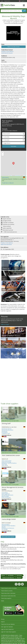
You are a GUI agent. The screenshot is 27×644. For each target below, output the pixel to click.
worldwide (11, 575)
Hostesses (5, 431)
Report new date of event (14, 47)
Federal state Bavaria (8, 578)
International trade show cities (8, 596)
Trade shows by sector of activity (9, 588)
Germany (19, 575)
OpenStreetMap (18, 176)
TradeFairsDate (8, 5)
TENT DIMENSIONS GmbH (11, 455)
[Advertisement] (13, 200)
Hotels (3, 601)
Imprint (3, 622)
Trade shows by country (7, 591)
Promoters (5, 432)
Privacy (3, 619)
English (23, 1)
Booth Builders (6, 525)
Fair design (5, 529)
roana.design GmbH (9, 519)
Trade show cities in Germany (8, 593)
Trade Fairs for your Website (8, 624)
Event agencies (6, 494)
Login (2, 1)
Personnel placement (7, 430)
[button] (13, 163)
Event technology (6, 462)
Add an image (5, 324)
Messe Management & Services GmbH (13, 488)
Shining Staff (6, 423)
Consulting (5, 493)
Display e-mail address (7, 51)
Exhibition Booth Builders (9, 526)
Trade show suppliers (6, 598)
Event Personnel (6, 497)
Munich (19, 578)
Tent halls (4, 464)
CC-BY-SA (25, 176)
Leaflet (11, 176)
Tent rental (5, 466)
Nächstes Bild (25, 445)
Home (3, 575)
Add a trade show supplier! (8, 537)
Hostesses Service (7, 429)
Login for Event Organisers (7, 629)
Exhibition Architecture (8, 528)
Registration (7, 1)
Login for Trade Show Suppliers (9, 632)
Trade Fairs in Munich (8, 183)
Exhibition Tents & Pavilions (9, 463)
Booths (4, 527)
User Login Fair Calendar (7, 627)
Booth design (5, 496)
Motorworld (5, 177)
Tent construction (7, 461)
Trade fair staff (6, 434)
